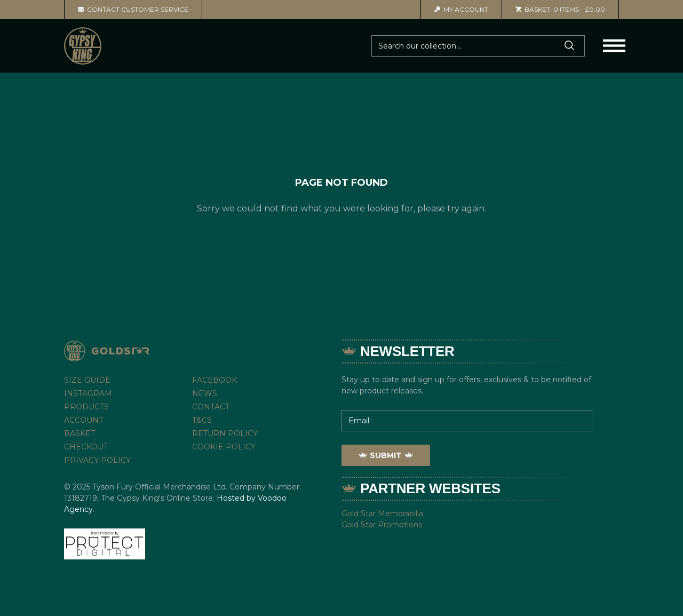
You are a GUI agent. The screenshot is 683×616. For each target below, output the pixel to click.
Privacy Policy (97, 460)
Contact (211, 407)
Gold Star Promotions (382, 525)
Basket (80, 433)
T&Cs (202, 420)
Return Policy (225, 433)
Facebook (215, 380)
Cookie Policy (224, 447)
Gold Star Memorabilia (382, 514)
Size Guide (87, 380)
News (205, 393)
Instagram (88, 393)
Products (86, 407)
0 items (560, 9)
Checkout (86, 447)
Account (461, 9)
